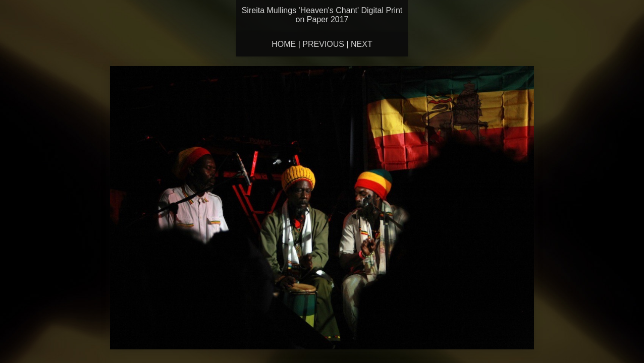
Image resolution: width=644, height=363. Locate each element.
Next (362, 44)
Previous (323, 44)
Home (284, 44)
